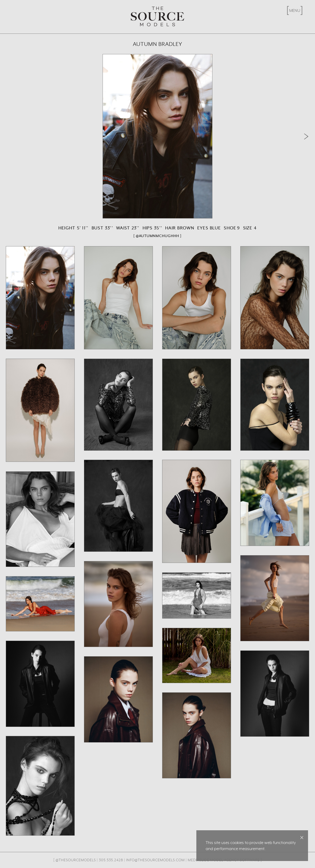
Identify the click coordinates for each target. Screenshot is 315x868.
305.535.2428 (111, 860)
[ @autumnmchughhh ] (158, 236)
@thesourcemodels (76, 860)
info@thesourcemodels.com (155, 860)
